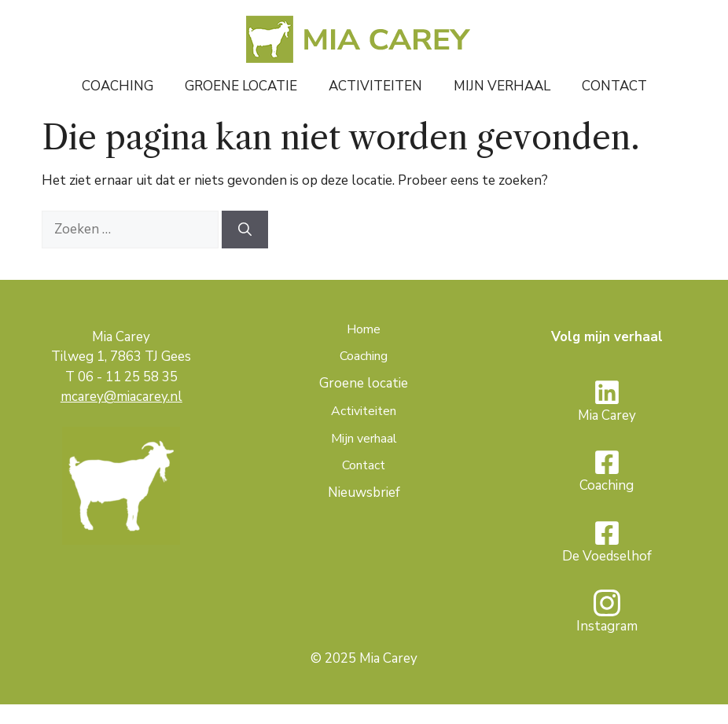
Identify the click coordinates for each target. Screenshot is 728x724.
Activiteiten (375, 86)
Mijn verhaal (502, 86)
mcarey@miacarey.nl (121, 397)
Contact (614, 86)
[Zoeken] (245, 230)
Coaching (118, 86)
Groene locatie (241, 86)
